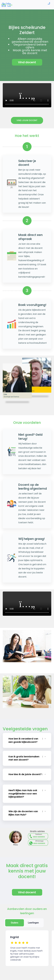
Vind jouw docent (27, 120)
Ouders (15, 923)
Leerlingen (33, 923)
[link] (7, 5)
